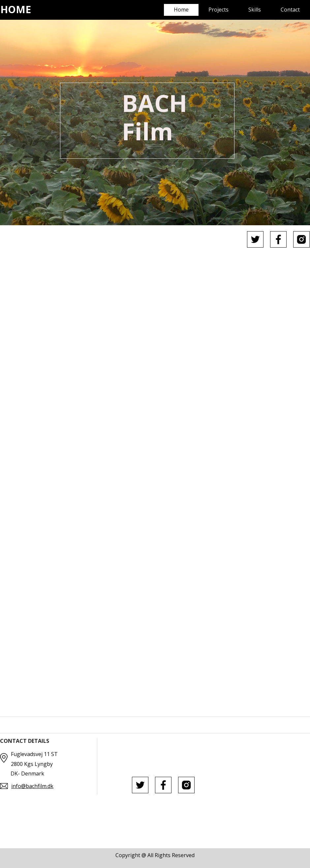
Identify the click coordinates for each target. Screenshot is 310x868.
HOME (16, 9)
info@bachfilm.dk (32, 786)
